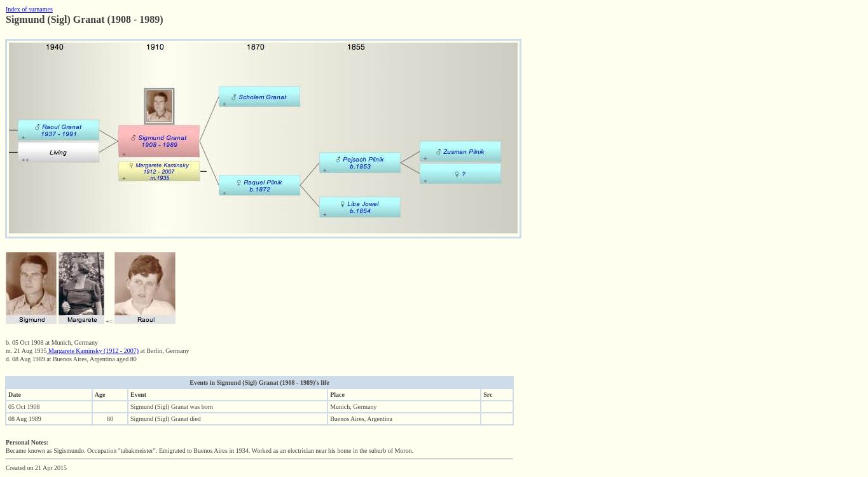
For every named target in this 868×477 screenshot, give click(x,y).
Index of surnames (29, 9)
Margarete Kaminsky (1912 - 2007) (93, 351)
